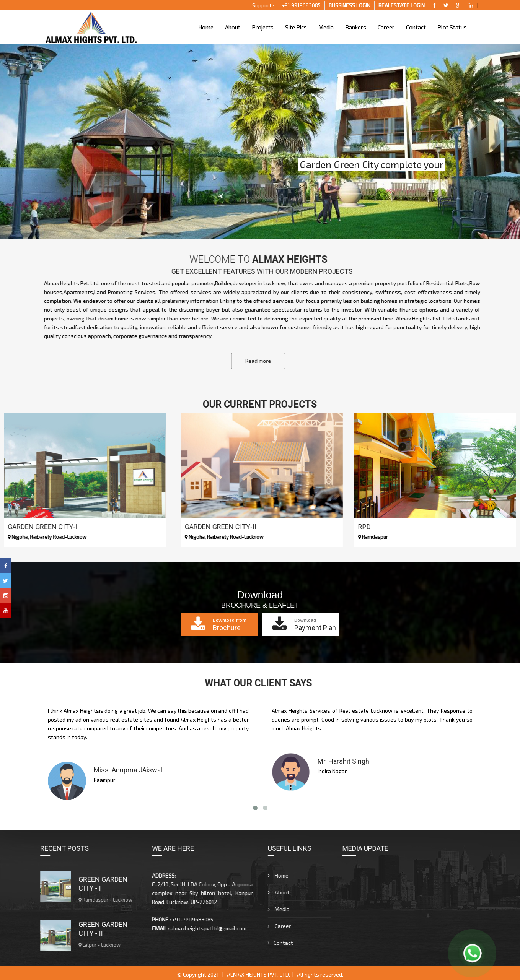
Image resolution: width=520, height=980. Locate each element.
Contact (416, 27)
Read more (271, 359)
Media (326, 27)
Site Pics (296, 27)
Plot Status (452, 27)
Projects (262, 27)
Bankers (355, 27)
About (232, 27)
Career (386, 27)
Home (205, 27)
